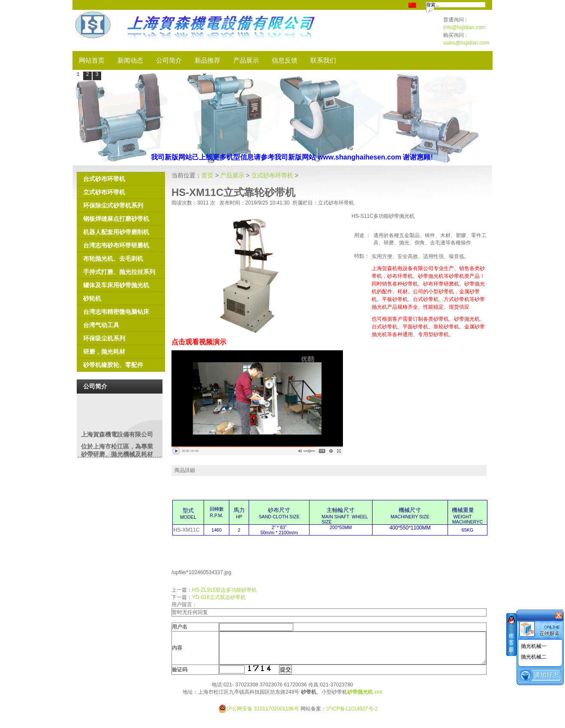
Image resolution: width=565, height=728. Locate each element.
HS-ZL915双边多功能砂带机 (224, 590)
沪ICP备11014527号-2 (352, 715)
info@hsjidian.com (464, 27)
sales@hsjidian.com (466, 43)
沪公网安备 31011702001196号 (259, 715)
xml (378, 698)
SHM (226, 30)
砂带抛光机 (360, 698)
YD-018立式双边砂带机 (219, 597)
